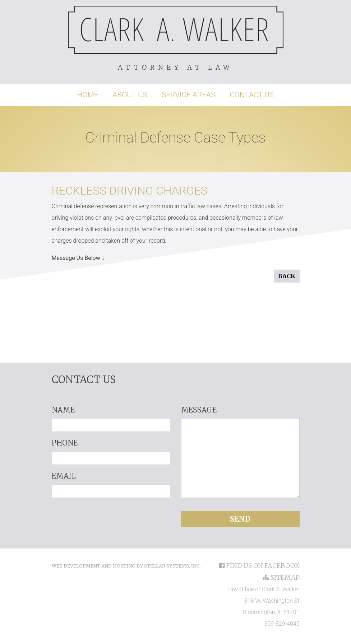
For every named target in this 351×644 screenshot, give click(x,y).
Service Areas (188, 95)
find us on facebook (259, 566)
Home (88, 95)
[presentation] (111, 518)
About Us (130, 95)
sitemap (281, 577)
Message (199, 410)
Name (63, 410)
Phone (65, 443)
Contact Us (252, 95)
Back (287, 276)
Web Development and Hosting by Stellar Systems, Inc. (126, 566)
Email (64, 476)
